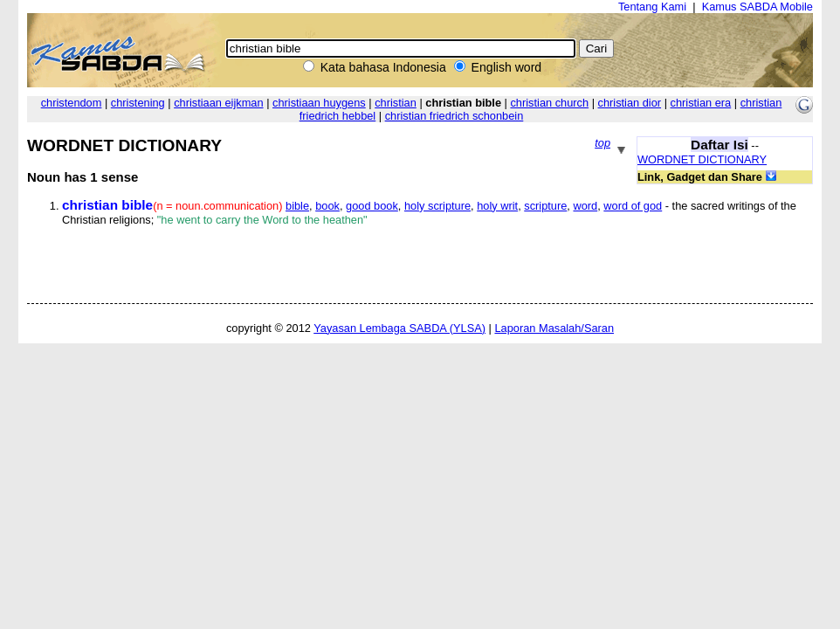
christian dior (630, 103)
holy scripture (437, 206)
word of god (633, 206)
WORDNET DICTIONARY (702, 159)
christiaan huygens (319, 103)
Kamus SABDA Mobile (757, 7)
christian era (701, 103)
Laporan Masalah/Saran (554, 328)
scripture (545, 206)
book (327, 206)
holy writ (497, 206)
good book (372, 206)
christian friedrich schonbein (454, 116)
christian (396, 103)
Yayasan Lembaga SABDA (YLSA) (399, 328)
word (585, 206)
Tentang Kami (652, 7)
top (602, 143)
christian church (549, 103)
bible (297, 206)
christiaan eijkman (218, 103)
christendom (72, 103)
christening (138, 103)
